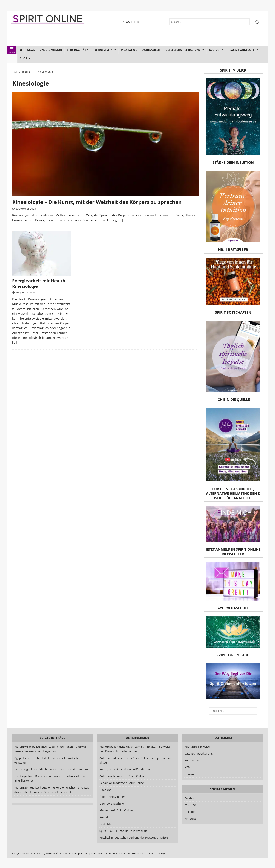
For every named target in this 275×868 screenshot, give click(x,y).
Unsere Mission (51, 50)
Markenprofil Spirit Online (116, 810)
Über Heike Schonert (113, 797)
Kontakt (105, 817)
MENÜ (12, 50)
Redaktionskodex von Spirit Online (122, 783)
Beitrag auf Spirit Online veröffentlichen (125, 769)
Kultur (214, 50)
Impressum (192, 760)
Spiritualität (76, 50)
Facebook (191, 798)
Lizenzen (190, 774)
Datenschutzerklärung (199, 753)
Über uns (105, 790)
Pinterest (190, 819)
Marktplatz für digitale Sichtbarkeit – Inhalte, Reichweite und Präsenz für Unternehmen (135, 749)
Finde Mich (106, 824)
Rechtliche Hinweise (197, 747)
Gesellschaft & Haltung (183, 50)
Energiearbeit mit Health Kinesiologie (39, 283)
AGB (187, 767)
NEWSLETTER (131, 22)
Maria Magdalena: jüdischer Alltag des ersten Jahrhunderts (51, 769)
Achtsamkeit (151, 50)
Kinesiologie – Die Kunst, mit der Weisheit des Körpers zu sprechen (97, 202)
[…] (121, 220)
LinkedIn (190, 812)
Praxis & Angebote (241, 50)
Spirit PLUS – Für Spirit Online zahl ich (123, 831)
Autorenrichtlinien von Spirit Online (122, 776)
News (31, 50)
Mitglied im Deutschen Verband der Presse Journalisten (134, 837)
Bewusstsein (103, 50)
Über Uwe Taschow (112, 804)
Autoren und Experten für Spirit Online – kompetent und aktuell (136, 760)
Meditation (129, 50)
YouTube (190, 805)
